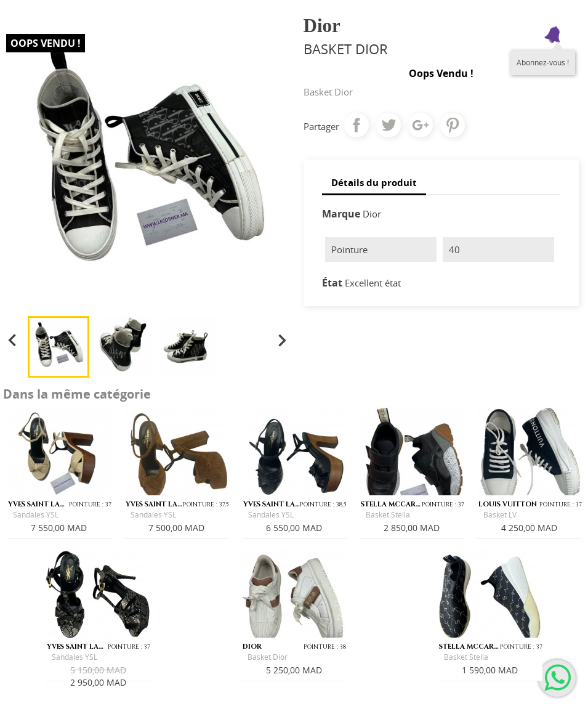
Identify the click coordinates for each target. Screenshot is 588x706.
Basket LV (500, 515)
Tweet (389, 125)
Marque (341, 214)
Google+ (421, 125)
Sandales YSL (36, 515)
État (332, 283)
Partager (356, 125)
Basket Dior (268, 657)
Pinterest (453, 125)
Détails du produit (374, 182)
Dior (372, 214)
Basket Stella (388, 515)
